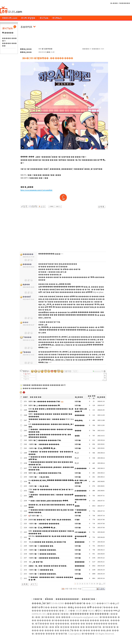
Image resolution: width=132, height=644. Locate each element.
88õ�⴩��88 (77, 520)
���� (78, 431)
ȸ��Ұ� (38, 599)
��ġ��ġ (79, 420)
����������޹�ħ (67, 599)
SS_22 (77, 453)
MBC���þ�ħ (80, 532)
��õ (90, 397)
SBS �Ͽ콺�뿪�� (45, 49)
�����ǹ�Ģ (81, 496)
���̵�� (79, 578)
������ (80, 415)
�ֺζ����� (8, 33)
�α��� (114, 3)
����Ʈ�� (88, 599)
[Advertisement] (63, 40)
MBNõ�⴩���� (77, 401)
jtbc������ (81, 468)
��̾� (77, 436)
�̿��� (49, 599)
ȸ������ (124, 3)
